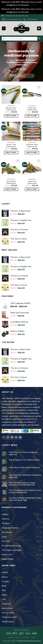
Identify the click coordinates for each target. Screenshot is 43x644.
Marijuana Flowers (10, 528)
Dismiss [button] (33, 5)
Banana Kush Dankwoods (11, 109)
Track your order (9, 617)
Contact (6, 582)
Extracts (6, 519)
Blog (4, 586)
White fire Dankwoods (32, 182)
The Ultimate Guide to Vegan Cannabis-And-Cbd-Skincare (22, 484)
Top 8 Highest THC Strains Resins (24, 460)
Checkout (6, 604)
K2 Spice (6, 523)
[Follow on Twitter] (12, 437)
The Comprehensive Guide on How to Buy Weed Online (25, 491)
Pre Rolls (6, 541)
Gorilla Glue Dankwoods (32, 109)
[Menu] (4, 28)
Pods (4, 537)
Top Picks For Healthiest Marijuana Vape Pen (25, 476)
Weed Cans (7, 555)
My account (7, 608)
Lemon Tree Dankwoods (11, 146)
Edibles (5, 514)
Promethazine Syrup (11, 546)
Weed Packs (8, 559)
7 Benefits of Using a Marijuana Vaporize (23, 453)
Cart (4, 599)
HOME (5, 572)
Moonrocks (7, 532)
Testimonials (8, 622)
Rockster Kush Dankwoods (32, 146)
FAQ (4, 590)
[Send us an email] (16, 437)
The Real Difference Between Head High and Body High (25, 499)
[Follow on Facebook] (4, 437)
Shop (4, 595)
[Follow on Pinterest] (20, 437)
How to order (8, 613)
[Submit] (39, 39)
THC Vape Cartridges (12, 550)
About (5, 577)
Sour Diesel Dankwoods (11, 182)
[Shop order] (21, 76)
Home (10, 60)
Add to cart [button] (11, 116)
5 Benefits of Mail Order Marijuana (24, 468)
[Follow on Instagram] (8, 437)
